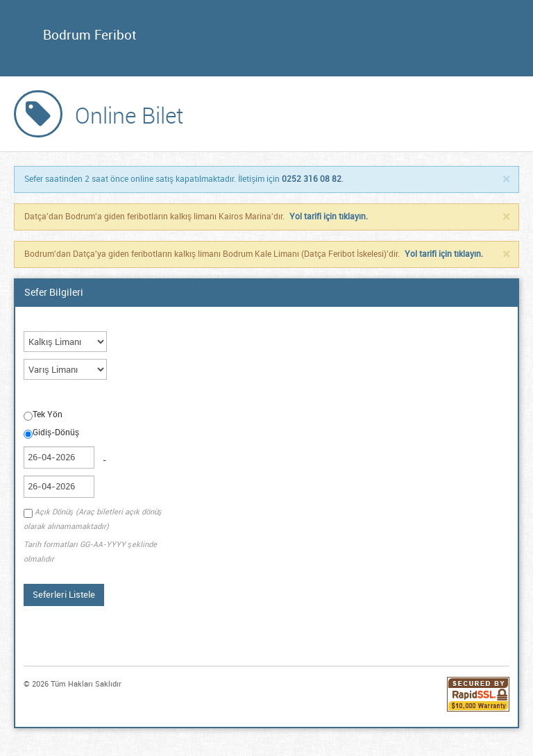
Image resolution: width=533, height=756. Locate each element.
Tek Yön (43, 415)
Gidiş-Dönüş (51, 433)
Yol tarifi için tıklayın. (329, 217)
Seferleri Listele (64, 595)
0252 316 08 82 (312, 179)
